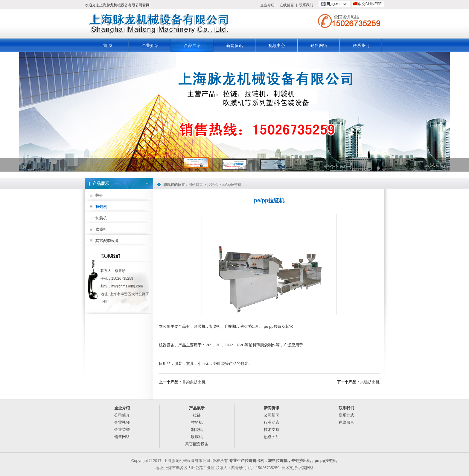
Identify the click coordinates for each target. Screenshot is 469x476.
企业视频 (122, 422)
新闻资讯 (234, 45)
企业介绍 (267, 5)
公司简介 (122, 415)
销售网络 (319, 45)
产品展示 (192, 45)
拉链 (99, 195)
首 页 (108, 45)
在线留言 (287, 5)
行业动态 (272, 422)
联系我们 (306, 5)
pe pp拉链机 (326, 461)
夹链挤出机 (250, 326)
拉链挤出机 (254, 461)
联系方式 (346, 415)
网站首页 (196, 185)
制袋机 (101, 218)
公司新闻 (272, 415)
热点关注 (272, 437)
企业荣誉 (122, 430)
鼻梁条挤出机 (194, 382)
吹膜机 (101, 229)
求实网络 (306, 468)
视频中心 (277, 45)
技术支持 (272, 430)
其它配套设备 (107, 241)
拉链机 (101, 207)
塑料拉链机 (278, 461)
